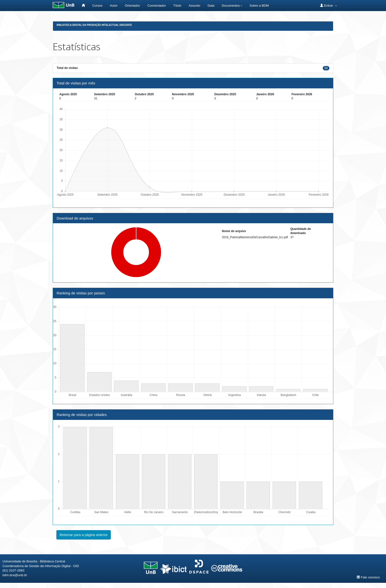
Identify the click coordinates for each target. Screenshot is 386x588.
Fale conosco (368, 577)
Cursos (97, 6)
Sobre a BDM (259, 6)
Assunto (194, 6)
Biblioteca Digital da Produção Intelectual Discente (94, 25)
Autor (114, 6)
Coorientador (157, 6)
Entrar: (329, 5)
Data (211, 6)
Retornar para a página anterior (84, 535)
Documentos (232, 6)
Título (177, 6)
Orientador (132, 6)
